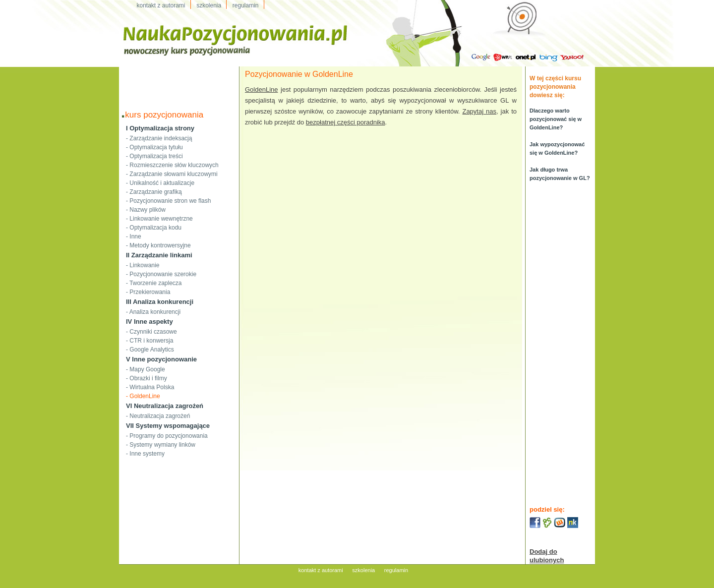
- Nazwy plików (146, 210)
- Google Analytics (150, 350)
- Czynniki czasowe (151, 332)
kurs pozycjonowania (164, 115)
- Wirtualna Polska (150, 387)
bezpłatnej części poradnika (346, 122)
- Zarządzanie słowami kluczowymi (172, 174)
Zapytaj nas (479, 111)
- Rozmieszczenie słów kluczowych (172, 165)
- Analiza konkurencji (153, 312)
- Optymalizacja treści (154, 156)
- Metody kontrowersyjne (158, 245)
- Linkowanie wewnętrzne (159, 219)
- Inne (134, 236)
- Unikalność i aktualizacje (160, 183)
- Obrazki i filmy (147, 378)
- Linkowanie (143, 265)
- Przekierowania (148, 292)
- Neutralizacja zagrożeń (158, 416)
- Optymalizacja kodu (154, 228)
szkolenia (363, 570)
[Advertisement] (179, 81)
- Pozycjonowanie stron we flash (168, 201)
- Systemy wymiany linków (161, 445)
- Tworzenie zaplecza (154, 283)
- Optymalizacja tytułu (154, 147)
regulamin (396, 570)
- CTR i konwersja (149, 341)
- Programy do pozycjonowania (167, 436)
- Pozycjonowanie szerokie (161, 274)
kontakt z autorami (321, 570)
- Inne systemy (145, 454)
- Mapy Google (146, 369)
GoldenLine (262, 89)
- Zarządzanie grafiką (154, 192)
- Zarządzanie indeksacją (159, 138)
